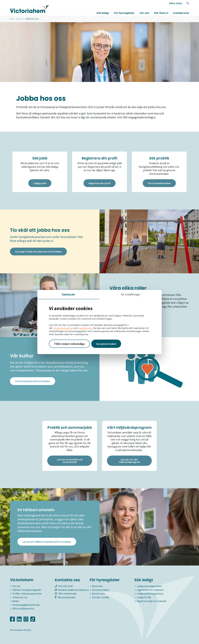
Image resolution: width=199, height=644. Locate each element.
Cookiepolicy (85, 328)
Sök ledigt (103, 13)
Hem (12, 19)
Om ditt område (101, 597)
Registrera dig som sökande (152, 601)
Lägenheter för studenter (150, 590)
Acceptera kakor (106, 344)
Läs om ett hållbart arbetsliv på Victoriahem (47, 542)
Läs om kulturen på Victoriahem (33, 381)
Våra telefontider (66, 594)
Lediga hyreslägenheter (149, 586)
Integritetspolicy (63, 328)
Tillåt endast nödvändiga (69, 344)
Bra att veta (98, 594)
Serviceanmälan (101, 590)
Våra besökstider (65, 597)
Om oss (144, 13)
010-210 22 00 (64, 586)
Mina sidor (176, 3)
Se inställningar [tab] (131, 294)
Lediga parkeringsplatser (150, 594)
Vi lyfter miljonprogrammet (27, 594)
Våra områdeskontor (23, 608)
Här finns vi (161, 13)
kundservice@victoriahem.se (72, 590)
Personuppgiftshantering (26, 605)
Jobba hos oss (20, 597)
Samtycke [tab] (68, 294)
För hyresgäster (124, 13)
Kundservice (181, 13)
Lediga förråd (144, 597)
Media (16, 601)
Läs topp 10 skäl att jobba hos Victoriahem (38, 252)
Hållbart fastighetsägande (27, 590)
